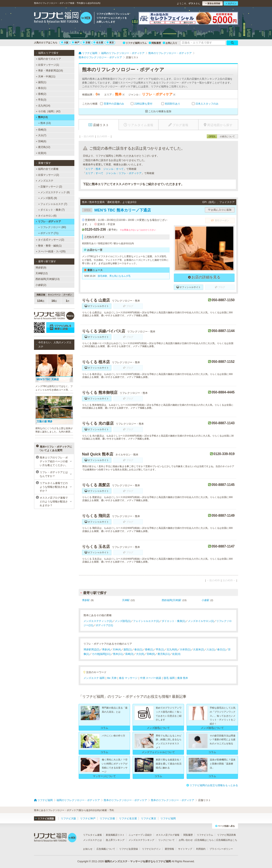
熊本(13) (42, 117)
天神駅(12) (42, 273)
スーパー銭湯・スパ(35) (51, 251)
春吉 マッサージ (128, 678)
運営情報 (169, 849)
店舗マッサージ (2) (50, 187)
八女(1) (211, 650)
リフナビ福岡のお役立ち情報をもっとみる (212, 785)
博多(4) (106, 650)
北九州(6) (172, 650)
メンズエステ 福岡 (94, 678)
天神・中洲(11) (46, 77)
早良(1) (160, 650)
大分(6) (140, 654)
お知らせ (88, 849)
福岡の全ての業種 (47, 169)
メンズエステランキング (141, 840)
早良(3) (41, 100)
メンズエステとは (92, 840)
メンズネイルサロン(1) (201, 621)
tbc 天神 (112, 678)
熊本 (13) (45, 123)
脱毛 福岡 (169, 678)
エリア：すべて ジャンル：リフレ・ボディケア (113, 173)
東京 (110, 43)
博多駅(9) (41, 268)
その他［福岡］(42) (48, 111)
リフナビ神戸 (88, 818)
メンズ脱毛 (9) (48, 198)
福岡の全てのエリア (48, 59)
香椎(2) (41, 94)
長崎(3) (41, 130)
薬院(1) (41, 82)
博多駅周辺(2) (91, 650)
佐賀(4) (41, 153)
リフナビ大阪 (68, 818)
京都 (86, 43)
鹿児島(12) (43, 147)
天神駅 (126, 600)
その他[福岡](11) (101, 654)
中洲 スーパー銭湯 (151, 678)
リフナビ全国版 (45, 818)
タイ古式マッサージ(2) (50, 240)
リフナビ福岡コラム (135, 43)
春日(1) (221, 650)
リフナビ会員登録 (129, 849)
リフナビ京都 (107, 818)
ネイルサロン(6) (46, 216)
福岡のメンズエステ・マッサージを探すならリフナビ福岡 (138, 861)
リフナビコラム (205, 835)
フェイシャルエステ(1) (146, 621)
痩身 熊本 (183, 678)
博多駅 (86, 600)
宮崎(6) (41, 141)
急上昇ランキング (115, 840)
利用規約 (201, 849)
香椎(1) (149, 650)
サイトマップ (185, 849)
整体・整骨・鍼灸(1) (49, 246)
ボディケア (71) (48, 233)
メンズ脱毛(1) (123, 621)
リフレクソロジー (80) (52, 227)
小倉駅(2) (41, 285)
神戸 (76, 43)
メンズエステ (45, 181)
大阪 (65, 43)
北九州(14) (43, 106)
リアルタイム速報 (92, 835)
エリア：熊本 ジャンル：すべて (105, 169)
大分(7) (41, 135)
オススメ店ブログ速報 (168, 835)
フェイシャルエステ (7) (53, 204)
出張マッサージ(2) (47, 175)
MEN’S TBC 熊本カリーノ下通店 (116, 210)
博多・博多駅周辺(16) (50, 71)
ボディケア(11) (104, 625)
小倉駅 (205, 600)
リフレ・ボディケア (48, 221)
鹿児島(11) (164, 654)
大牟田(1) (185, 650)
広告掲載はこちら (204, 840)
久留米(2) (199, 650)
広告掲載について (106, 849)
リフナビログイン (151, 849)
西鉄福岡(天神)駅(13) (47, 279)
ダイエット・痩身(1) (174, 621)
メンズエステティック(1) (98, 621)
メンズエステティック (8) (54, 192)
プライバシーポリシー (221, 849)
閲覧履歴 (155, 43)
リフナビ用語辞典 (227, 835)
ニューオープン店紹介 (140, 835)
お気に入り (170, 43)
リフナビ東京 (149, 818)
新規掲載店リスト (115, 835)
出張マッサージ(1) (47, 65)
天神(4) (117, 650)
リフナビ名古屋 (128, 818)
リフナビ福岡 (168, 818)
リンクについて (166, 840)
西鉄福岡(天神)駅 (171, 600)
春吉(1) (41, 88)
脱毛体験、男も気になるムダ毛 (114, 276)
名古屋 (98, 43)
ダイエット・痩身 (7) (51, 210)
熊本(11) (118, 654)
